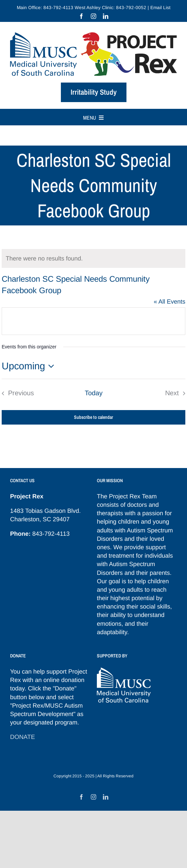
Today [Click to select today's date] (94, 393)
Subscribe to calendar (93, 417)
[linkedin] (106, 16)
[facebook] (81, 16)
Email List (160, 8)
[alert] (93, 258)
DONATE (23, 737)
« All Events (170, 302)
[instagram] (93, 16)
